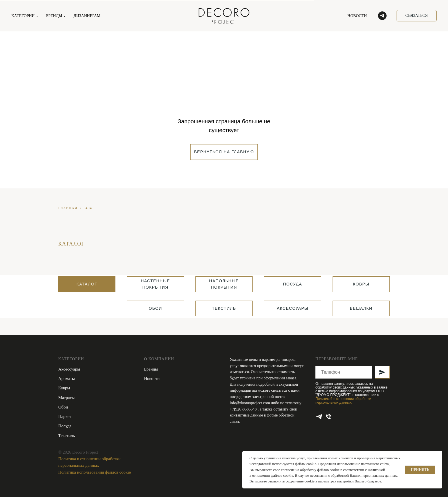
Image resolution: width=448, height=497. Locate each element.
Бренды (151, 369)
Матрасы (66, 398)
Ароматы (67, 379)
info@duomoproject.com (250, 403)
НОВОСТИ (357, 16)
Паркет (65, 416)
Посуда (65, 426)
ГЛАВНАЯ (68, 208)
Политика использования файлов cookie (95, 472)
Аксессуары (69, 369)
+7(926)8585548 (244, 409)
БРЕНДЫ (54, 16)
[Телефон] (328, 417)
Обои (63, 407)
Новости (152, 379)
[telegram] (382, 16)
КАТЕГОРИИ (23, 16)
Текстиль (67, 436)
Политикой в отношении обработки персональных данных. (343, 401)
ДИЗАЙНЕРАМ (87, 16)
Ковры (64, 388)
